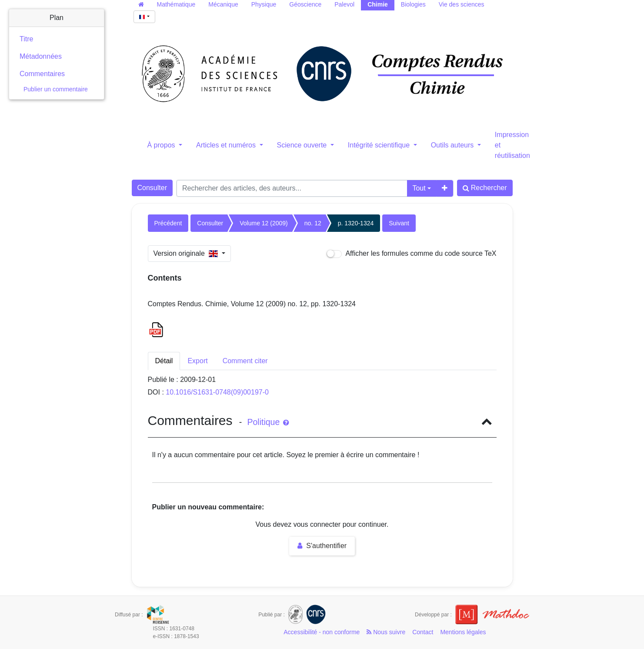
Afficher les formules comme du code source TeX (412, 254)
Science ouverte (303, 145)
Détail (164, 361)
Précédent (168, 223)
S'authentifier (322, 546)
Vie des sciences (462, 4)
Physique (264, 4)
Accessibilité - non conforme (322, 632)
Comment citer (245, 361)
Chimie (378, 4)
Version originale (187, 253)
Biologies (413, 4)
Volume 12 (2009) (264, 223)
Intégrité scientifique (380, 145)
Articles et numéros (227, 145)
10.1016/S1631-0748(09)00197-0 (217, 392)
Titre (26, 39)
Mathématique (176, 4)
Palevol (344, 4)
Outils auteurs (453, 145)
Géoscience (305, 4)
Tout (419, 188)
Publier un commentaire (56, 89)
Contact (423, 632)
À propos (162, 145)
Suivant (399, 223)
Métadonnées (41, 56)
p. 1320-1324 (356, 223)
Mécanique (223, 4)
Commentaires (42, 74)
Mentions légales (463, 632)
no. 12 (313, 223)
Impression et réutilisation (512, 145)
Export (197, 361)
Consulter (152, 188)
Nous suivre (386, 632)
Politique (268, 422)
